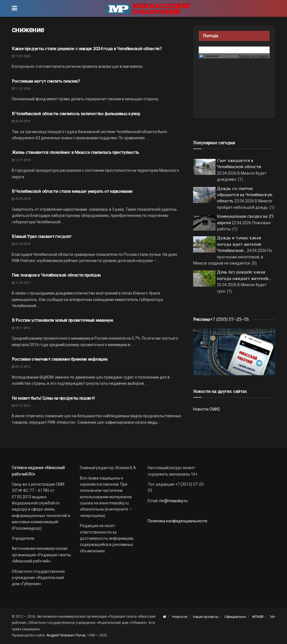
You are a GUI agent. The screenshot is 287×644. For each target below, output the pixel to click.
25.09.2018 (21, 199)
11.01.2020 (21, 89)
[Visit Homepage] (148, 8)
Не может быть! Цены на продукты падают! (53, 398)
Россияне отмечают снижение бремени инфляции (60, 359)
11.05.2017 (21, 283)
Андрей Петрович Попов (66, 635)
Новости (180, 617)
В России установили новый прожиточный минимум (62, 320)
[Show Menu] (14, 8)
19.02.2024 (21, 56)
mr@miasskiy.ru (173, 501)
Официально (235, 617)
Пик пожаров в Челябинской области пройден (56, 275)
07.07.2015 (21, 406)
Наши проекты (206, 617)
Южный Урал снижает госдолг (42, 237)
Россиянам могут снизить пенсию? (46, 81)
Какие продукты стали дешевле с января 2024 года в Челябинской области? (87, 49)
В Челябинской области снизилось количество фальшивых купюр (76, 114)
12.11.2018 (21, 160)
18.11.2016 (21, 328)
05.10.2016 (21, 367)
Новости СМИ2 (207, 409)
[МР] (234, 352)
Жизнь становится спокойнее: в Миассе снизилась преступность (75, 152)
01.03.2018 (21, 244)
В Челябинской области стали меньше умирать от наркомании (72, 191)
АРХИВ (258, 617)
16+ (272, 617)
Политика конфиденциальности (177, 521)
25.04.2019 (21, 121)
